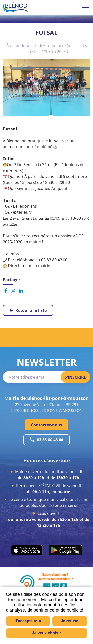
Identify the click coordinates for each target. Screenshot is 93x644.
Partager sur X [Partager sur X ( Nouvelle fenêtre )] (13, 291)
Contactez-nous (46, 425)
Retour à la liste (31, 310)
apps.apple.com (27, 550)
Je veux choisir (47, 633)
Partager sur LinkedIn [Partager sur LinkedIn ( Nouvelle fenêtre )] (21, 291)
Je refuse (69, 621)
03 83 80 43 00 (50, 440)
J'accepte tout (28, 621)
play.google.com (65, 550)
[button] (46, 87)
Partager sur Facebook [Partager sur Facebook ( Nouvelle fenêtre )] (6, 291)
